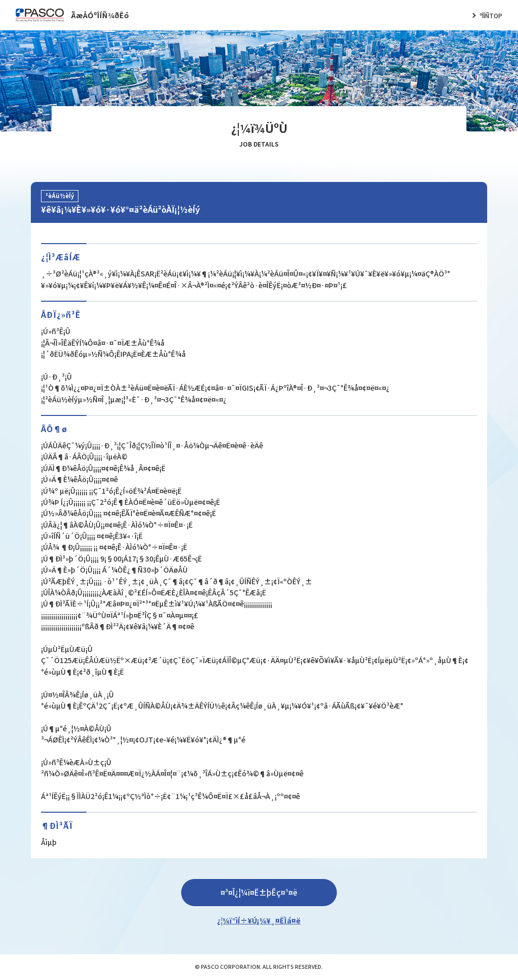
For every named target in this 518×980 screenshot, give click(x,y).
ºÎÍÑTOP (491, 15)
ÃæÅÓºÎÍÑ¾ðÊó (100, 15)
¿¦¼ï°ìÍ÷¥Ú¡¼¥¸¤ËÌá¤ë (259, 920)
